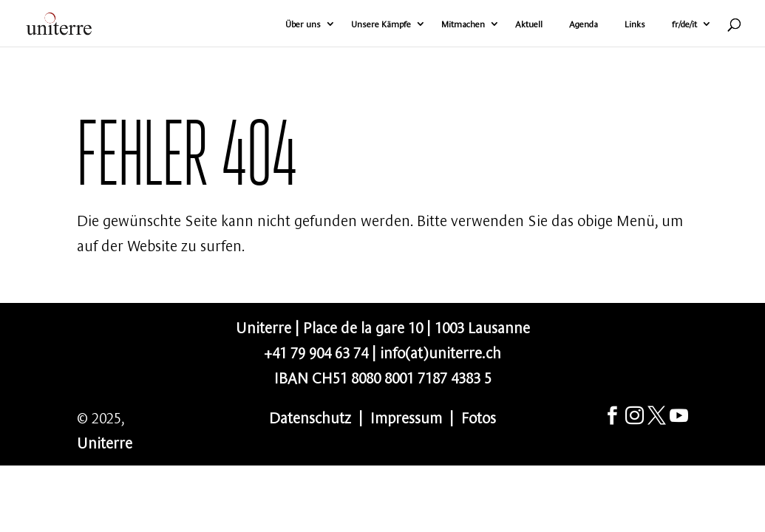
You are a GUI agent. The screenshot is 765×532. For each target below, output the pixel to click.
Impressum (406, 416)
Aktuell (529, 24)
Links (635, 24)
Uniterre (105, 441)
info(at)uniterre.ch (441, 351)
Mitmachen (463, 24)
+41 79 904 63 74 (316, 351)
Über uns (303, 24)
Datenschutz (310, 416)
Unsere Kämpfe (381, 24)
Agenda (584, 24)
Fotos (479, 416)
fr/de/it (684, 24)
